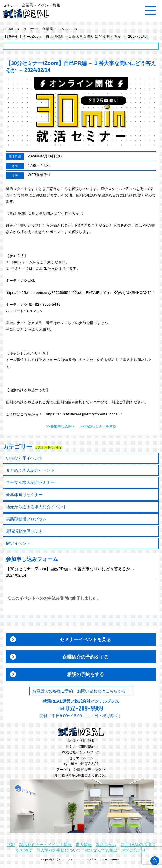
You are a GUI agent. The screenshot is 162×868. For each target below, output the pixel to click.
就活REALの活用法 (138, 845)
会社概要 (24, 850)
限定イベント (18, 543)
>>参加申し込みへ (60, 426)
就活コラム (106, 845)
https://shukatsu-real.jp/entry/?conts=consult (84, 414)
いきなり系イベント (24, 458)
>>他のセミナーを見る (98, 426)
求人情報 (84, 845)
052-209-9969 (83, 741)
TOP (11, 845)
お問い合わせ (134, 850)
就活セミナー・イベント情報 (45, 845)
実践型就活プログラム (26, 519)
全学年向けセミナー (24, 495)
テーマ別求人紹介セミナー (30, 482)
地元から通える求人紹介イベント (37, 507)
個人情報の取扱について (59, 850)
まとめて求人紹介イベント (30, 470)
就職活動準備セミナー (26, 531)
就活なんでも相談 (101, 850)
